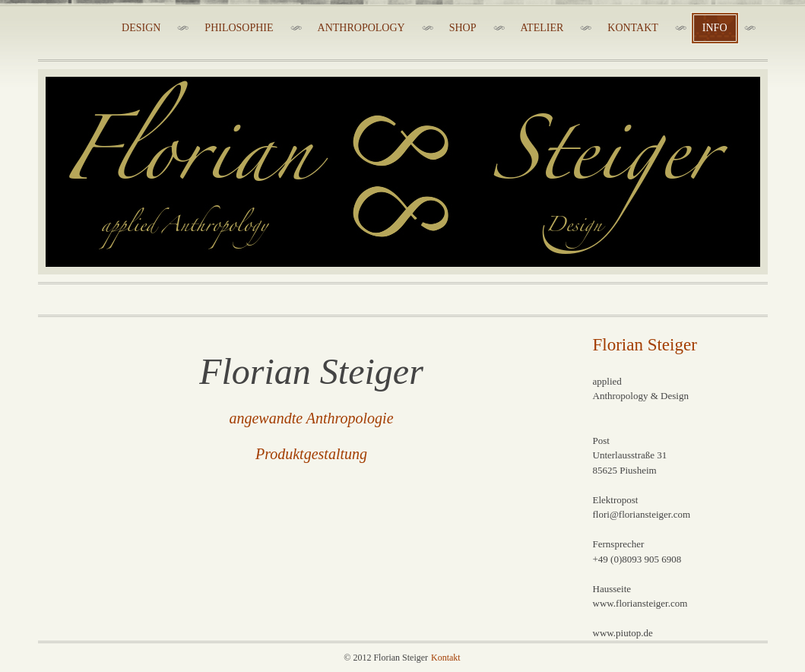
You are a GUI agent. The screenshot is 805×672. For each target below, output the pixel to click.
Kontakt (446, 658)
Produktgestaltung (311, 454)
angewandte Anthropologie (311, 418)
